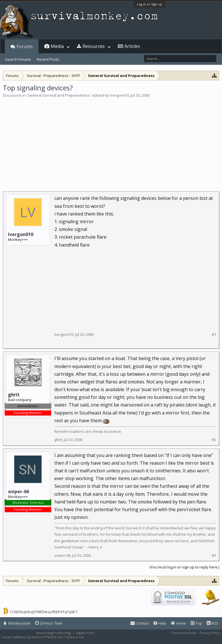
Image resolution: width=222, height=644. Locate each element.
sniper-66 (18, 491)
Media (57, 46)
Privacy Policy (210, 633)
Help (160, 623)
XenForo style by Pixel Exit (108, 637)
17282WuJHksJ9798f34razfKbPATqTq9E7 (43, 612)
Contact (140, 623)
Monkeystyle (17, 623)
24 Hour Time (49, 623)
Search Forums (18, 59)
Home (178, 623)
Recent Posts (48, 59)
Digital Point (85, 633)
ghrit (58, 440)
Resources (94, 46)
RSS (212, 623)
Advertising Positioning (53, 633)
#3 (214, 555)
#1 (214, 335)
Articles (132, 46)
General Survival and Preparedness (59, 95)
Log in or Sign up (150, 4)
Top (196, 623)
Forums (25, 46)
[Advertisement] (111, 141)
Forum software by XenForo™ (43, 637)
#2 (214, 440)
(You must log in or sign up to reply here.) (184, 567)
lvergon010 (120, 95)
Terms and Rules (184, 633)
